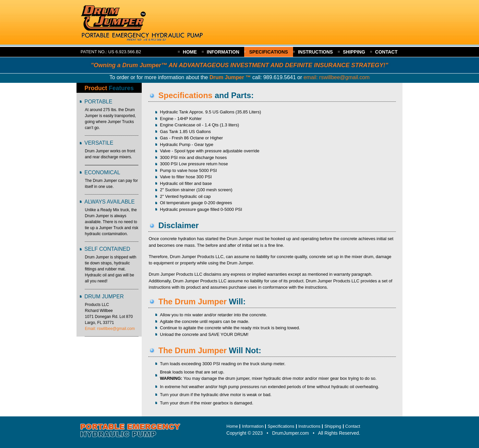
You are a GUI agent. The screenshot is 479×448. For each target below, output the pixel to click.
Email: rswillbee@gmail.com (110, 329)
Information (223, 52)
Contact (386, 52)
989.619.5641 (279, 77)
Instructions (316, 52)
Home (190, 52)
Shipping (354, 52)
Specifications (268, 52)
